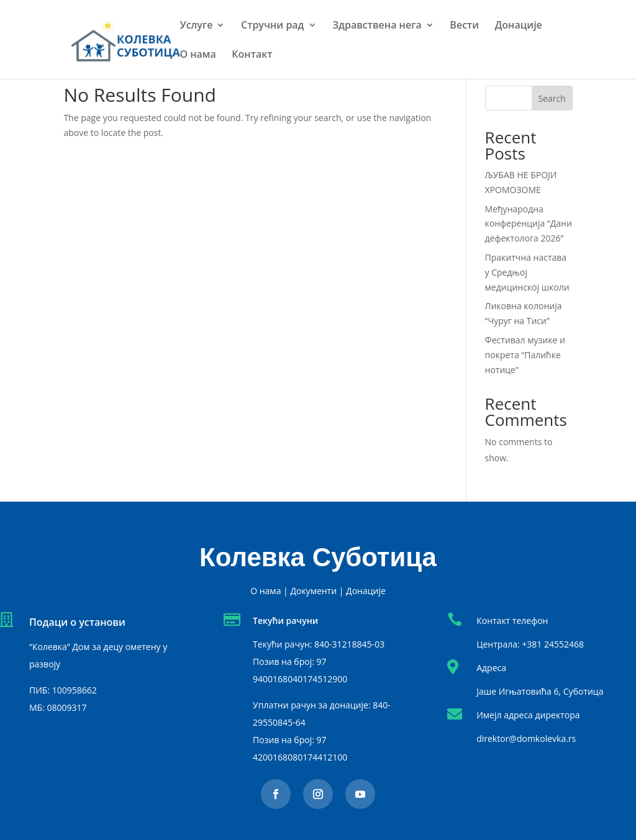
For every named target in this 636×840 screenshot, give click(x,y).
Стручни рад (272, 26)
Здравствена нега (377, 26)
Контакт (252, 55)
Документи (313, 591)
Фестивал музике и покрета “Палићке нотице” (525, 355)
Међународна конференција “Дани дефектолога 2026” (529, 224)
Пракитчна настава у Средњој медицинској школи (527, 272)
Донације (519, 26)
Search (552, 98)
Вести (464, 26)
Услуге (196, 26)
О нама (198, 55)
